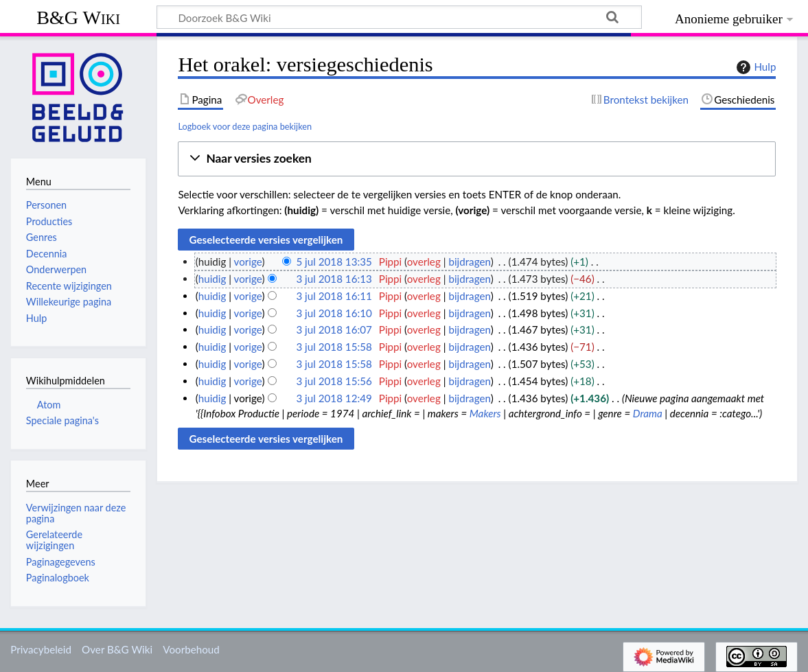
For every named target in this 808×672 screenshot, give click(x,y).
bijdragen (469, 262)
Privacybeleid (41, 649)
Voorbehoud (191, 649)
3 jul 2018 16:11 (334, 296)
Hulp (754, 67)
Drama (648, 413)
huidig (212, 279)
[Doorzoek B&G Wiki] (399, 17)
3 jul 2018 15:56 (334, 381)
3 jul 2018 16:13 (334, 279)
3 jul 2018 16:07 (334, 329)
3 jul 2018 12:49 (334, 398)
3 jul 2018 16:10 (334, 313)
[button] (477, 159)
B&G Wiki (78, 18)
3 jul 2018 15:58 (334, 347)
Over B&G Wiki (117, 649)
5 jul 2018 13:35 (334, 262)
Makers (485, 413)
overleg (424, 262)
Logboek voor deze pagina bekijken (245, 126)
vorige (248, 262)
